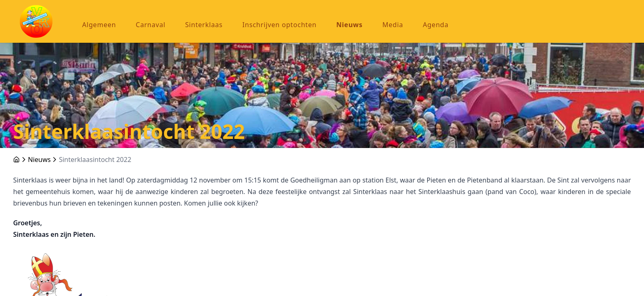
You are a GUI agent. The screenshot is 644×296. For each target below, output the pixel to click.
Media (393, 25)
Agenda (436, 25)
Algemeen (99, 25)
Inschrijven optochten (279, 25)
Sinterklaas (204, 25)
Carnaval (151, 25)
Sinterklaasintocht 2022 (95, 160)
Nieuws (350, 25)
